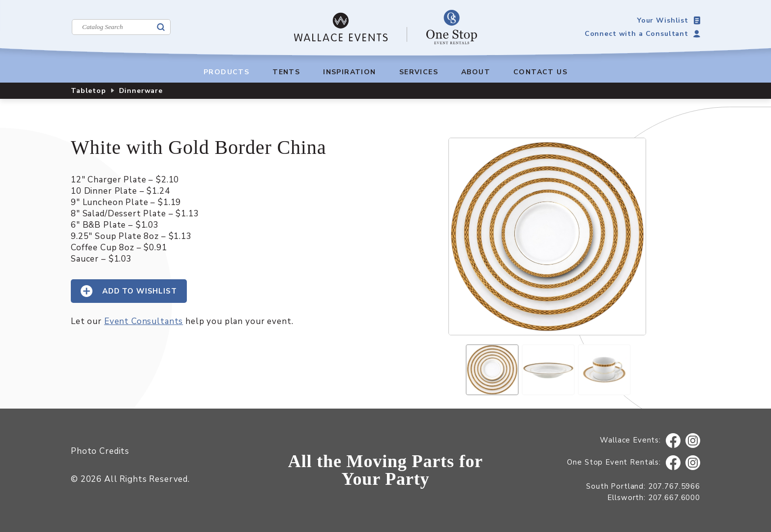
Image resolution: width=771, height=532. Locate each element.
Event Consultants (144, 321)
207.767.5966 (674, 486)
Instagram (693, 441)
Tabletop (89, 91)
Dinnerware (141, 91)
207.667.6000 (674, 498)
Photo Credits (100, 451)
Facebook (673, 441)
